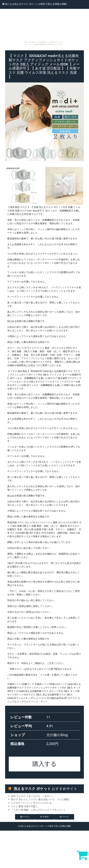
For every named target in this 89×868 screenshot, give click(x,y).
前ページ (25, 817)
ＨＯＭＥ (44, 817)
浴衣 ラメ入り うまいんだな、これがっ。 (33, 796)
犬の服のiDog (57, 735)
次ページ (64, 817)
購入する (44, 764)
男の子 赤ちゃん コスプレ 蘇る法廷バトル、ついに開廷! (40, 799)
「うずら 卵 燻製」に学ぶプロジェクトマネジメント (38, 810)
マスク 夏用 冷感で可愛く (24, 806)
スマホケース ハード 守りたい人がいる (31, 803)
